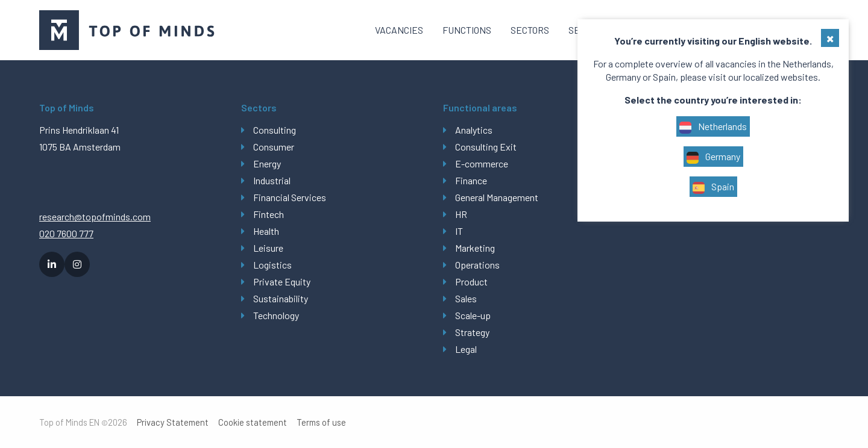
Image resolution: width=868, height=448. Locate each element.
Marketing (475, 248)
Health (266, 231)
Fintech (269, 214)
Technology (276, 315)
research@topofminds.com (95, 216)
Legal (466, 349)
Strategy (472, 332)
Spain (713, 187)
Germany (713, 157)
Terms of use (321, 422)
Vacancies (399, 30)
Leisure (268, 248)
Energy (267, 163)
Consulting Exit (486, 147)
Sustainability (281, 298)
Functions (467, 30)
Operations (477, 265)
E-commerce (482, 163)
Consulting (275, 130)
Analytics (474, 130)
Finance (471, 180)
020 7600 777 (66, 233)
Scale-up (473, 315)
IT (459, 231)
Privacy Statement (173, 422)
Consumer (274, 147)
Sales (466, 298)
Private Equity (282, 282)
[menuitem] (399, 30)
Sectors (530, 30)
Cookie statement (253, 422)
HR (461, 214)
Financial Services (290, 197)
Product (471, 282)
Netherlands (713, 127)
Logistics (272, 265)
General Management (497, 197)
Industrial (272, 180)
